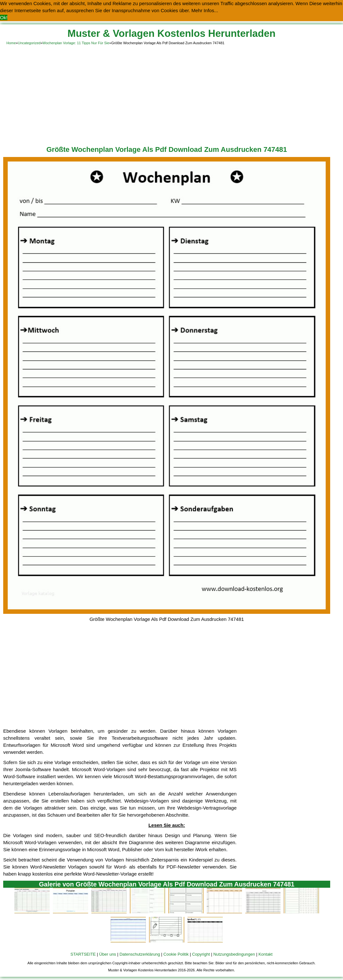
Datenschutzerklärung (140, 954)
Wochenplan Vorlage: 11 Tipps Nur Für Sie (76, 43)
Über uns (108, 954)
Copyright (201, 954)
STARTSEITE (83, 954)
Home (11, 43)
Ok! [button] (4, 17)
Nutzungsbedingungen (234, 954)
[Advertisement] (171, 94)
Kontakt (265, 954)
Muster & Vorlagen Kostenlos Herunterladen (172, 33)
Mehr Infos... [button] (205, 10)
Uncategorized (29, 43)
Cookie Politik (176, 954)
